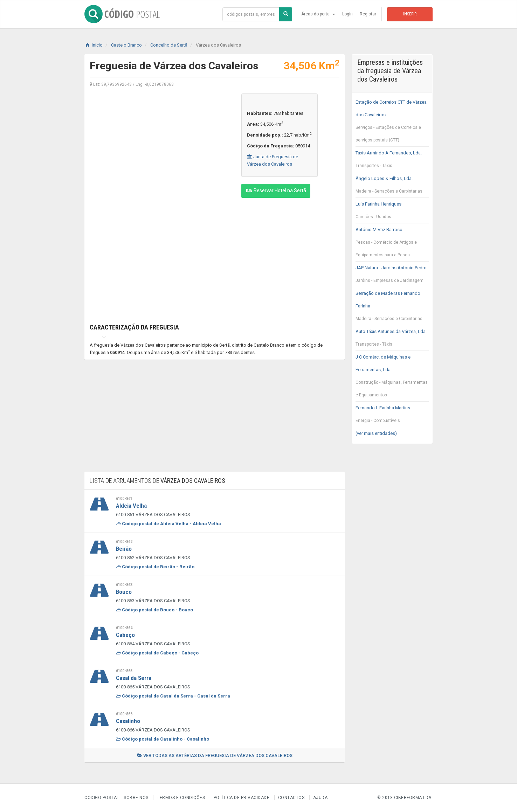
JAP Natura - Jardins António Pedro (392, 276)
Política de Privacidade (242, 798)
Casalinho (128, 721)
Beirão (124, 549)
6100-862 (124, 542)
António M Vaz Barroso (392, 244)
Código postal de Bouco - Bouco (154, 610)
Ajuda (320, 798)
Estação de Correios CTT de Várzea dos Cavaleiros (392, 123)
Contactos (291, 798)
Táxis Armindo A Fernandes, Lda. (392, 161)
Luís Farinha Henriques (392, 212)
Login (347, 14)
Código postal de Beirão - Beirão (155, 567)
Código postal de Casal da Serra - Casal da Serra (173, 696)
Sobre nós (136, 798)
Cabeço (125, 635)
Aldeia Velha (131, 506)
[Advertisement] (160, 143)
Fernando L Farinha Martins (392, 416)
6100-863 (124, 585)
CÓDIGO (122, 14)
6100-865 (124, 671)
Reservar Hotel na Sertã (276, 190)
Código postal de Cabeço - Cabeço (157, 653)
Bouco (124, 592)
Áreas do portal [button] (318, 14)
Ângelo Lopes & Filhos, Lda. (392, 187)
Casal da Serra (134, 678)
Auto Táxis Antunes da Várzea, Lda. (392, 340)
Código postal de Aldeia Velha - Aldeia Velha (168, 524)
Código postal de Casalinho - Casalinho (163, 739)
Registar (368, 14)
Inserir (410, 14)
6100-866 (124, 714)
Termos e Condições (181, 798)
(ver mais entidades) (376, 433)
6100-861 (124, 499)
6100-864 (124, 628)
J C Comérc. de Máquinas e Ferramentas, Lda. (392, 378)
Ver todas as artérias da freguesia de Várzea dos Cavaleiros (215, 755)
